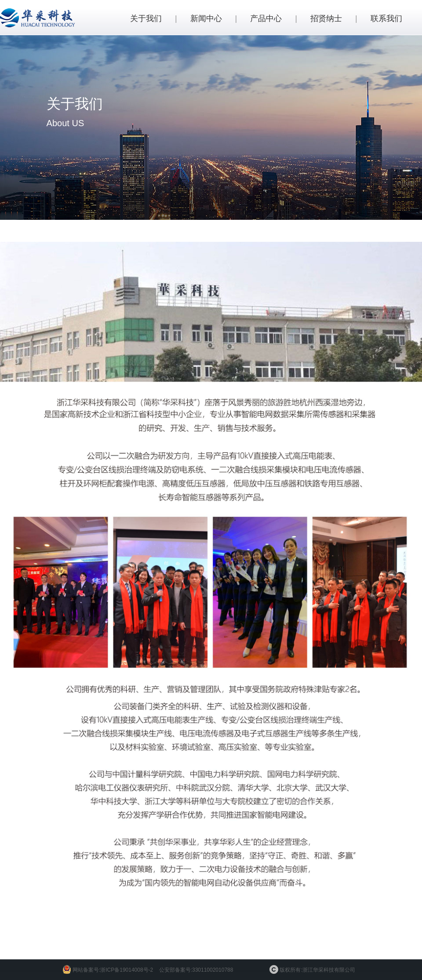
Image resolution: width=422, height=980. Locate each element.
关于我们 (146, 18)
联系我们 (386, 18)
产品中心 (266, 18)
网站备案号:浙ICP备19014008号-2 (113, 970)
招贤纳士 (326, 18)
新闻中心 (206, 18)
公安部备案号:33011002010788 (196, 970)
